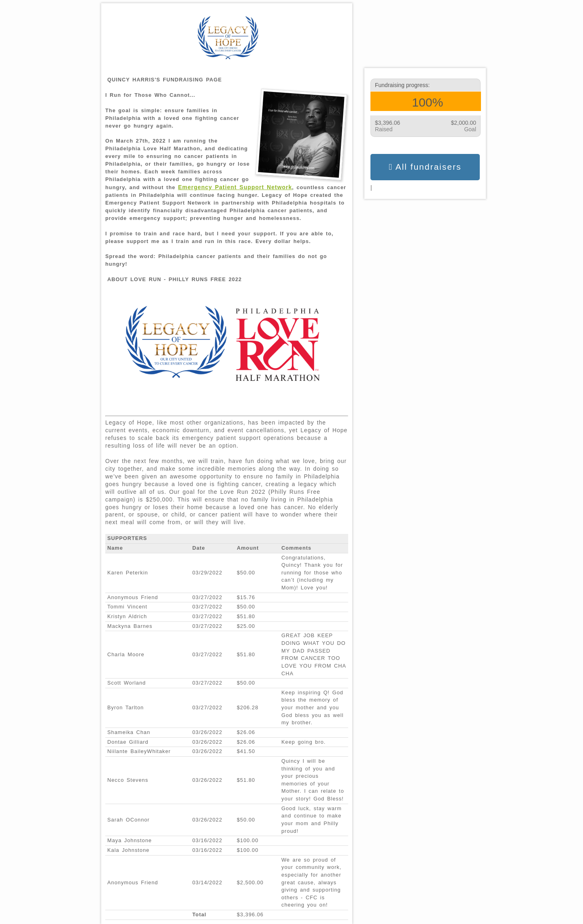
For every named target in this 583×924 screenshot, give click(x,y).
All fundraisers (425, 167)
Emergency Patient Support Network (235, 187)
